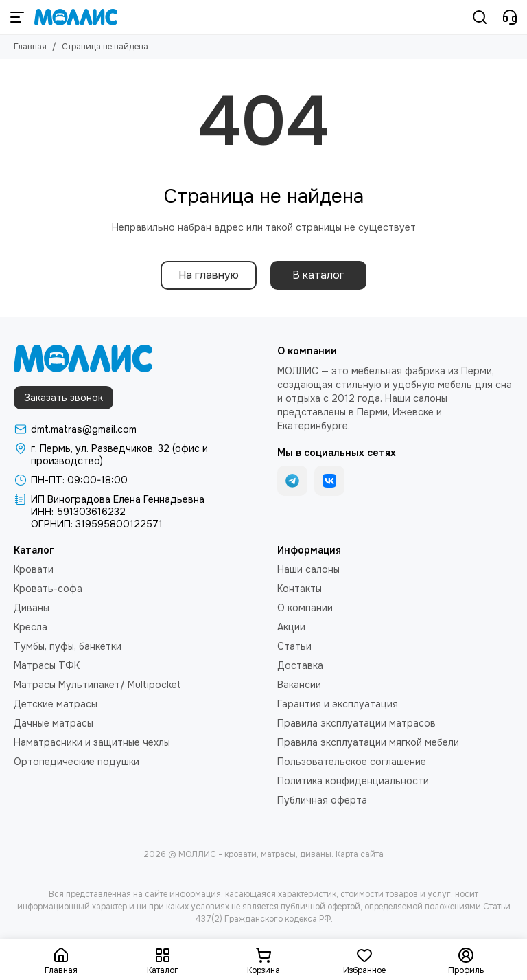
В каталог (318, 275)
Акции (291, 627)
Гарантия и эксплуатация (338, 704)
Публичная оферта (322, 800)
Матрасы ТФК (47, 665)
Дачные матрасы (54, 723)
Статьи (294, 646)
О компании (305, 608)
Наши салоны (308, 569)
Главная (30, 47)
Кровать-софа (48, 589)
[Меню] (17, 17)
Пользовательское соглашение (352, 762)
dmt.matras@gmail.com (84, 429)
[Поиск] (480, 17)
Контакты (300, 589)
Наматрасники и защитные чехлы (92, 742)
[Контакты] (510, 17)
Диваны (32, 608)
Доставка (300, 665)
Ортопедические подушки (77, 762)
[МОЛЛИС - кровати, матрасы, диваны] (76, 17)
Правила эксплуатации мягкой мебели (368, 742)
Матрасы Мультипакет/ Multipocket (97, 685)
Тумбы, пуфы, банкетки (68, 646)
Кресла (31, 627)
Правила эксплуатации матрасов (356, 723)
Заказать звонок (63, 398)
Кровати (34, 569)
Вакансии (299, 685)
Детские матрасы (56, 704)
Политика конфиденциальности (353, 781)
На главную (209, 275)
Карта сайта (360, 854)
